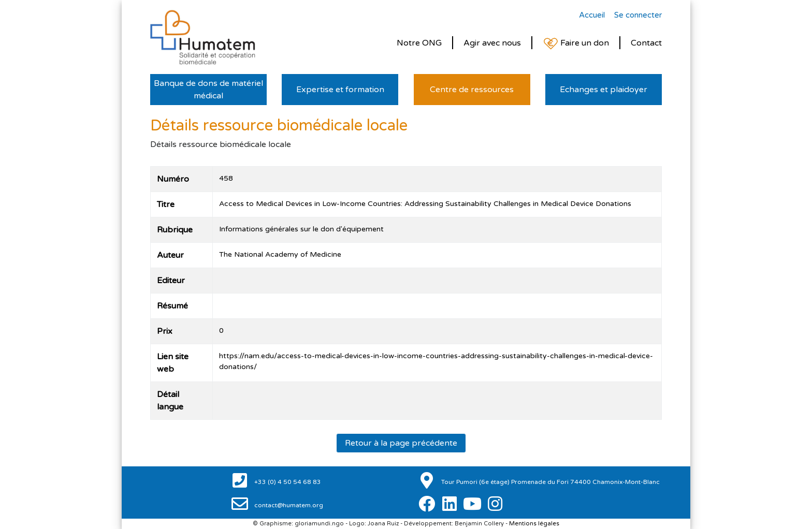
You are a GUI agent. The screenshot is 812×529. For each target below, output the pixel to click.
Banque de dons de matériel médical (208, 90)
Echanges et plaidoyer (604, 90)
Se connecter (638, 15)
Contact (646, 43)
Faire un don (576, 44)
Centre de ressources (472, 90)
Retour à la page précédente (401, 443)
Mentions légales (534, 524)
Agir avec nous (492, 43)
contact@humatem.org (288, 505)
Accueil (592, 15)
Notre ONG (419, 43)
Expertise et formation (340, 90)
